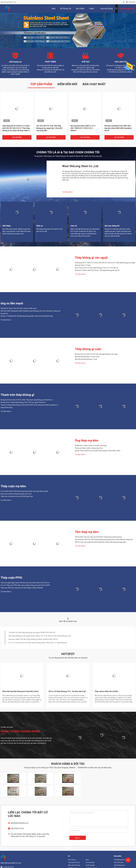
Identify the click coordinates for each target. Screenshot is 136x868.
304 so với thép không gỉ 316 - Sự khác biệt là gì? (67, 691)
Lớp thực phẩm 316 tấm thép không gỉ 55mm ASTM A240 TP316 (33, 639)
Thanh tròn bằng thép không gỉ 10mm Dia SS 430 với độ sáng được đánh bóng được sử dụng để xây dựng (29, 406)
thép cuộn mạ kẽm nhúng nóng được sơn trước (16, 494)
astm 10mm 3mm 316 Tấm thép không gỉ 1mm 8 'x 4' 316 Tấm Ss (96, 268)
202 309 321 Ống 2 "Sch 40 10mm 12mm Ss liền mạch (19, 308)
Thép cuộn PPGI (11, 578)
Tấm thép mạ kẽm (87, 532)
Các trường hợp (90, 862)
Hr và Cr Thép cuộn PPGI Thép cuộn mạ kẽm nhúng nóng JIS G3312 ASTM (25, 585)
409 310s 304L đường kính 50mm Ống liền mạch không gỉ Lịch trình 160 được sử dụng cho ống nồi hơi (31, 312)
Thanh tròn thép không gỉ (17, 395)
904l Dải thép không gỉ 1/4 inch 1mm (87, 357)
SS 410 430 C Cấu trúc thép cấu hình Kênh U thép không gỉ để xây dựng (98, 537)
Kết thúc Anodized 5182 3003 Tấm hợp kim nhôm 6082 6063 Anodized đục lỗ (118, 128)
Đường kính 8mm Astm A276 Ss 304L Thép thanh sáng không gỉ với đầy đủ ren (27, 400)
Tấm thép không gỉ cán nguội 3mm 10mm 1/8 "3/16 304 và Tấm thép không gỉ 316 (40, 636)
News (87, 860)
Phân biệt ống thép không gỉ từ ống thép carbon (20, 691)
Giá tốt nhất (17, 137)
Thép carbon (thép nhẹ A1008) (106, 691)
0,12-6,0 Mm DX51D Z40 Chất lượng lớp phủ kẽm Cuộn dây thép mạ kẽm (24, 491)
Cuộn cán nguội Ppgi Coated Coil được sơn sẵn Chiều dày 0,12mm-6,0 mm (25, 583)
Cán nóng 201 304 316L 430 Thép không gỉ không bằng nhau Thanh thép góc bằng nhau (104, 540)
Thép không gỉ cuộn (88, 349)
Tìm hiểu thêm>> (68, 192)
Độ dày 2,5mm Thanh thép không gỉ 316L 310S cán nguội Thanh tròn (23, 402)
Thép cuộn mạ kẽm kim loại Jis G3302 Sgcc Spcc (17, 496)
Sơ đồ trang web (90, 865)
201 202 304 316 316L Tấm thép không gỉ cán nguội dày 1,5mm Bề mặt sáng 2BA (49, 128)
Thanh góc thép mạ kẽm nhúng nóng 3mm (89, 448)
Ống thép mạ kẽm (87, 440)
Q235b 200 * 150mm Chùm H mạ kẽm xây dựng (91, 446)
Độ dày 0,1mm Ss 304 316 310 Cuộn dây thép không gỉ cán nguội (96, 354)
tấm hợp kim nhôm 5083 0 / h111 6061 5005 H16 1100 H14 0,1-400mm (83, 128)
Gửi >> (78, 838)
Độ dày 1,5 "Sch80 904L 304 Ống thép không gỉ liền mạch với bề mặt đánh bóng (27, 316)
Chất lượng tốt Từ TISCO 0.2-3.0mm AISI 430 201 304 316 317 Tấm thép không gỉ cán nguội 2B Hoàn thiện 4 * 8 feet (16, 128)
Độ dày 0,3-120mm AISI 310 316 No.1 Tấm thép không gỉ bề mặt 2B (97, 270)
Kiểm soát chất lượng (74, 865)
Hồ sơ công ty (72, 860)
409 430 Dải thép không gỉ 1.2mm (86, 359)
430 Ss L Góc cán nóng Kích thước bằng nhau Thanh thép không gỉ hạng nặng (100, 542)
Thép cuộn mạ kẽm (13, 486)
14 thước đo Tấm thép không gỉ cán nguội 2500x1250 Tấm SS (32, 632)
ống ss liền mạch (12, 303)
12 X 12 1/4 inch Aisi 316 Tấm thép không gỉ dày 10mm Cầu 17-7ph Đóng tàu (38, 643)
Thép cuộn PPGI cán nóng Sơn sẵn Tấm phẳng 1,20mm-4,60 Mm (22, 588)
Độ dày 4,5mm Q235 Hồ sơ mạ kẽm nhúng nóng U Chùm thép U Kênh (98, 451)
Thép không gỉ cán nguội (91, 258)
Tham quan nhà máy (74, 862)
